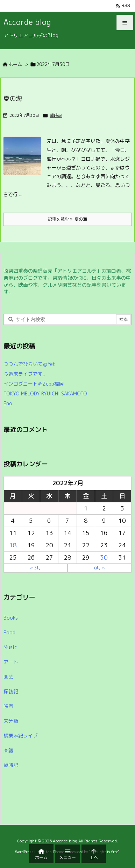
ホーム (15, 64)
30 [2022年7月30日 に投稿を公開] (104, 557)
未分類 (11, 721)
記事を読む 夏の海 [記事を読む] (67, 219)
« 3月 (35, 568)
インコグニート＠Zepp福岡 (34, 384)
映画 (8, 706)
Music (10, 647)
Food (9, 632)
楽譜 (8, 750)
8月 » (100, 568)
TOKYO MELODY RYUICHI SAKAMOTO (45, 393)
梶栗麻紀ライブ (21, 736)
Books (11, 618)
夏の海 (13, 98)
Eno (8, 403)
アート (11, 662)
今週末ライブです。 (26, 374)
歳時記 (56, 115)
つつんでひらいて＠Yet (29, 364)
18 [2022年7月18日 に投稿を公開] (13, 545)
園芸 (8, 677)
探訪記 (11, 691)
